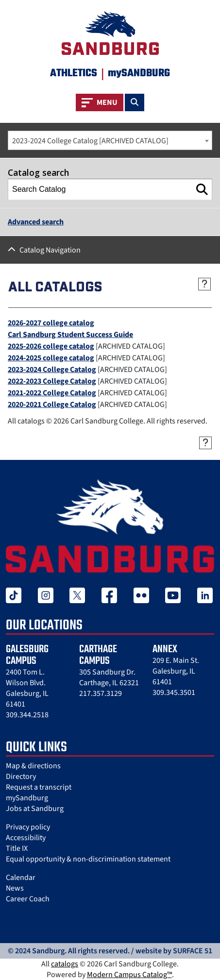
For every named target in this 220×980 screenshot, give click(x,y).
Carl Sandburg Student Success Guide (70, 335)
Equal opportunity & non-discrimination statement (88, 859)
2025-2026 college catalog (51, 346)
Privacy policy (28, 827)
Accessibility (26, 838)
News (15, 888)
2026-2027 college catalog (51, 323)
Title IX (17, 848)
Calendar (21, 878)
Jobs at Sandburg (35, 809)
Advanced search (36, 222)
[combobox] (110, 140)
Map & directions (33, 766)
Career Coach (28, 899)
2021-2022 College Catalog (52, 393)
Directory (21, 777)
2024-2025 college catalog (51, 358)
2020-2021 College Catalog (52, 405)
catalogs (65, 964)
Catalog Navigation (50, 250)
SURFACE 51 (193, 951)
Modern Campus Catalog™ (129, 975)
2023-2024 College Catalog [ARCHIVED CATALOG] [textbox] (90, 141)
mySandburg (27, 798)
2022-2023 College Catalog (52, 381)
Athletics (74, 73)
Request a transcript (39, 787)
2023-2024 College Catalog (52, 370)
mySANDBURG (139, 73)
